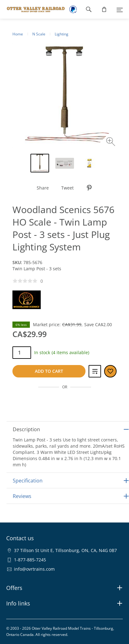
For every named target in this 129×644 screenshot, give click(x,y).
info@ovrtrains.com (34, 569)
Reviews (22, 496)
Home (18, 34)
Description (26, 429)
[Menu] (120, 9)
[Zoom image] (111, 142)
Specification (28, 481)
